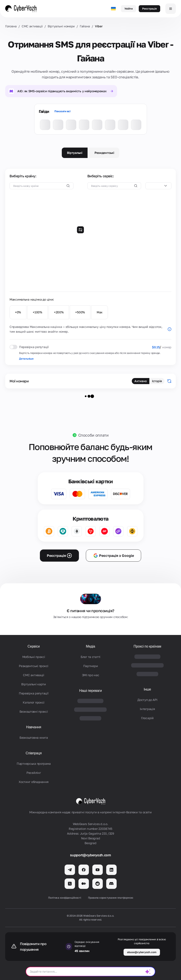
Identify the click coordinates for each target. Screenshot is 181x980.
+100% (38, 312)
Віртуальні (75, 153)
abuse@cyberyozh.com (142, 952)
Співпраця (34, 753)
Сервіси (34, 646)
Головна (11, 26)
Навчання (34, 727)
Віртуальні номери (61, 26)
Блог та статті (90, 657)
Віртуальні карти (34, 684)
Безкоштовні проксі (34, 711)
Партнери (91, 666)
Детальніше (26, 359)
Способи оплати (93, 435)
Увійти (129, 9)
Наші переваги (90, 691)
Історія (157, 381)
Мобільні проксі (34, 657)
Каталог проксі (34, 702)
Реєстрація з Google (113, 556)
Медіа (90, 646)
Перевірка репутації (34, 693)
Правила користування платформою (111, 898)
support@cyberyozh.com (90, 855)
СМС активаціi (32, 26)
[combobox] (158, 186)
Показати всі (62, 111)
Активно (141, 381)
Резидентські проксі (34, 666)
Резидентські (104, 153)
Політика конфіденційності (65, 898)
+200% (59, 312)
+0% (18, 312)
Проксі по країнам (147, 646)
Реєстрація (149, 9)
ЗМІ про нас (91, 675)
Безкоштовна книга (34, 737)
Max (100, 312)
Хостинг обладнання (34, 782)
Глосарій (147, 718)
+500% (80, 312)
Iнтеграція (147, 709)
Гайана (85, 26)
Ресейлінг (34, 773)
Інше (147, 689)
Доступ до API (147, 700)
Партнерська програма (34, 764)
